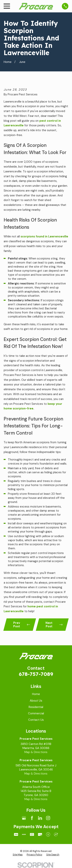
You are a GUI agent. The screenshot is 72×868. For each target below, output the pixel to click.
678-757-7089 (36, 674)
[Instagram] (48, 818)
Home (36, 694)
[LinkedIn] (40, 818)
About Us (36, 701)
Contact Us (36, 720)
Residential (36, 707)
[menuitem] (18, 855)
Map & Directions (36, 752)
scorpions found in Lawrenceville (44, 236)
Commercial (36, 713)
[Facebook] (32, 818)
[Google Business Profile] (24, 818)
